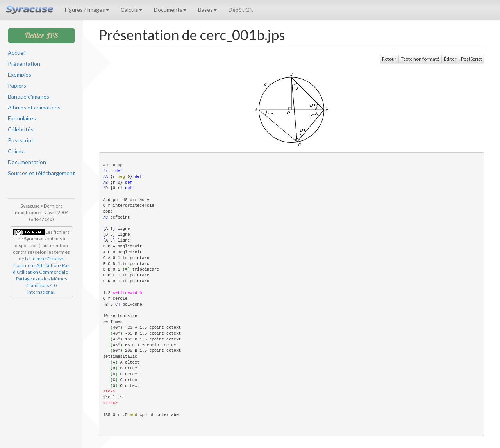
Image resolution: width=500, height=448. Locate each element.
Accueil (17, 53)
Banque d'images (29, 96)
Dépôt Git (241, 10)
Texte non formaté (420, 59)
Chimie (16, 151)
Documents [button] (170, 10)
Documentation (27, 162)
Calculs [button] (131, 10)
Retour (389, 59)
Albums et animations (34, 107)
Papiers (17, 85)
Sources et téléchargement (41, 173)
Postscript (21, 140)
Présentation (24, 64)
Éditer (450, 59)
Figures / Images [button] (87, 10)
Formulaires (22, 118)
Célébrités (21, 129)
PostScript (471, 59)
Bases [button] (207, 10)
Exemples (20, 74)
